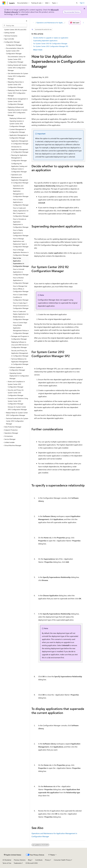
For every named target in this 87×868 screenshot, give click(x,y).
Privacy (47, 860)
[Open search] (77, 3)
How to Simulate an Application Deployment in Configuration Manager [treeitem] (21, 223)
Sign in (82, 3)
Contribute (39, 860)
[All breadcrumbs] (33, 23)
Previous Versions (20, 860)
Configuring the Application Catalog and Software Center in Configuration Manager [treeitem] (19, 168)
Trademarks (18, 863)
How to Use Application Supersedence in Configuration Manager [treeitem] (21, 262)
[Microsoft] (4, 3)
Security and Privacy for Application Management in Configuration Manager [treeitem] (20, 353)
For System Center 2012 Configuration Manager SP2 (51, 46)
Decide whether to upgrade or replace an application (51, 38)
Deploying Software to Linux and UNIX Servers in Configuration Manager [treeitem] (20, 345)
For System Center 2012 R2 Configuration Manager (50, 43)
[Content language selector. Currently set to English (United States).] (13, 855)
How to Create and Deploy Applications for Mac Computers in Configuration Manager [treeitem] (21, 212)
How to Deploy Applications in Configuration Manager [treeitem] (21, 233)
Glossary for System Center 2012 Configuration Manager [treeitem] (17, 408)
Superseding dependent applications (45, 41)
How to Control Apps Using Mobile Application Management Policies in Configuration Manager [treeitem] (21, 328)
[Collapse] (27, 21)
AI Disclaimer (7, 860)
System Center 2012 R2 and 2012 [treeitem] (15, 30)
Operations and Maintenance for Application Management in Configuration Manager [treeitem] (21, 191)
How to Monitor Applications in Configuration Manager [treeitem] (21, 280)
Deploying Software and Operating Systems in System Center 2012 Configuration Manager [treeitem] (17, 122)
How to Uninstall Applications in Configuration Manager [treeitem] (21, 272)
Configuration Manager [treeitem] (14, 45)
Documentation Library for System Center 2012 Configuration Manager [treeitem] (17, 59)
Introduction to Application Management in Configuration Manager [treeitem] (20, 149)
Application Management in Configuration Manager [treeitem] (20, 142)
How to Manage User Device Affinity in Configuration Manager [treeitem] (21, 289)
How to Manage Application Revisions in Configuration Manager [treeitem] (21, 252)
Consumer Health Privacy (62, 860)
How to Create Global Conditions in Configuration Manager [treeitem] (21, 297)
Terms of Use (7, 863)
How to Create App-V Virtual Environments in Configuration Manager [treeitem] (21, 306)
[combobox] (15, 25)
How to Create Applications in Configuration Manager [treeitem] (21, 202)
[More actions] (83, 23)
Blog (30, 860)
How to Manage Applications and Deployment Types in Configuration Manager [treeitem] (21, 243)
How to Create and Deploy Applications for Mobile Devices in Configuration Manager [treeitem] (21, 315)
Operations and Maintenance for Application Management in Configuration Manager (50, 23)
